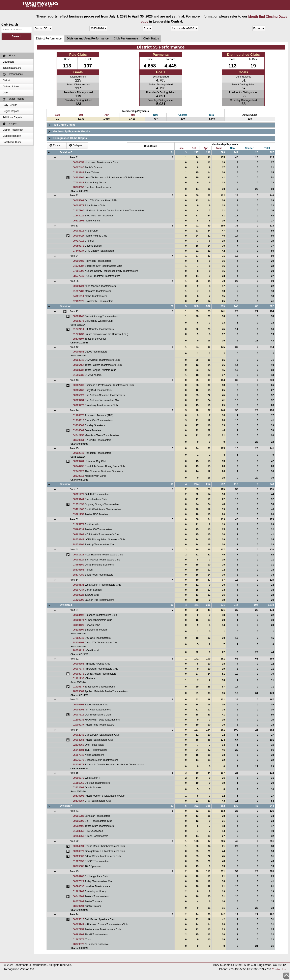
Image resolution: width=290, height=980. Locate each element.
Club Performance (126, 38)
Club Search (10, 25)
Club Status (151, 38)
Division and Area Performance (88, 38)
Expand (55, 145)
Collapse (76, 145)
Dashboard (8, 62)
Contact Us (279, 969)
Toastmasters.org (12, 68)
